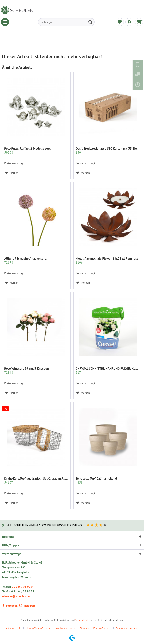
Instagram (28, 606)
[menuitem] (5, 22)
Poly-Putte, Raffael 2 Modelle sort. (28, 150)
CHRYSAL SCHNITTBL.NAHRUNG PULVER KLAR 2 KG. (108, 370)
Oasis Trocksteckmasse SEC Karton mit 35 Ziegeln (108, 150)
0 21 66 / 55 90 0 (22, 587)
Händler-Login (13, 629)
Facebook (10, 606)
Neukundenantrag (66, 629)
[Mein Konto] (129, 22)
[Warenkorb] (139, 22)
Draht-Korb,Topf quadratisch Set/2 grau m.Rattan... (36, 480)
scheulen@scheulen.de (16, 596)
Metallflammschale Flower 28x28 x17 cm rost (107, 260)
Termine (84, 629)
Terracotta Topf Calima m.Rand (96, 480)
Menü (5, 22)
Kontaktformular (102, 629)
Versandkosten (83, 620)
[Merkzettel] (120, 22)
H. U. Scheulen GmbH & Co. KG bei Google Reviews (44, 525)
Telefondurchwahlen (127, 629)
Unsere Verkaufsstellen (39, 629)
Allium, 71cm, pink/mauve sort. (25, 260)
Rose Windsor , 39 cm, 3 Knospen (26, 370)
